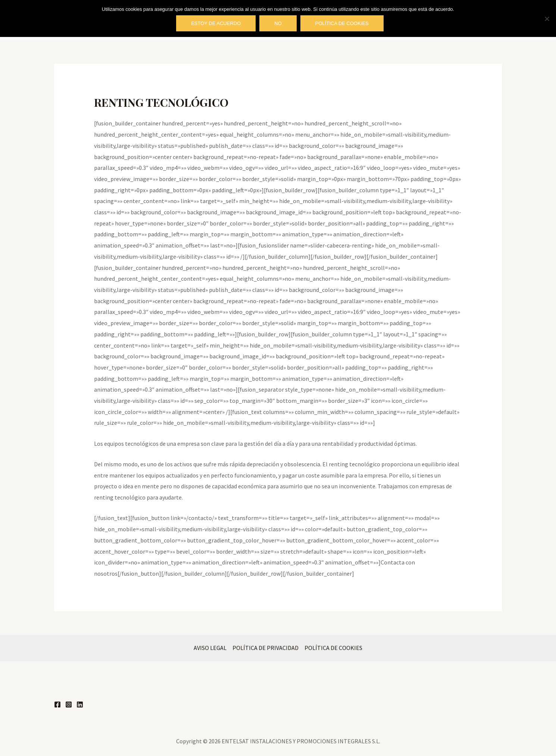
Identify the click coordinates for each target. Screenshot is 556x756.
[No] (547, 19)
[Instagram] (69, 704)
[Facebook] (57, 704)
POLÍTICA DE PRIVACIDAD (265, 648)
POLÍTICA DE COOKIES (333, 648)
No (278, 23)
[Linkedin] (80, 704)
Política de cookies (342, 23)
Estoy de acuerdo (216, 23)
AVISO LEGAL (210, 648)
